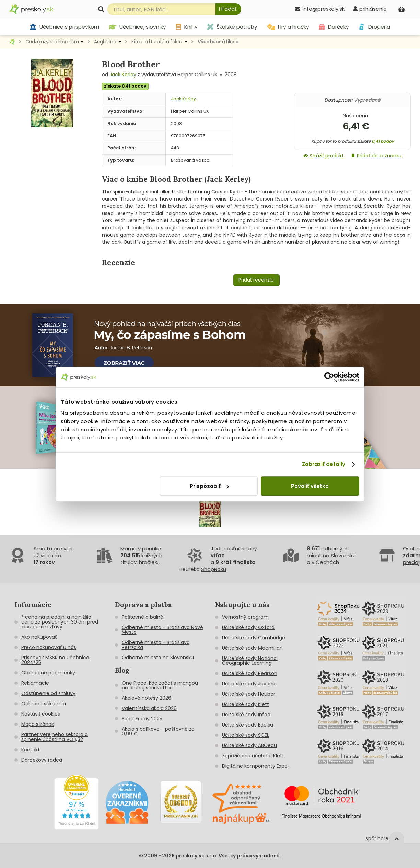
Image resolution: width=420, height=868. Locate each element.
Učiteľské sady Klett (246, 704)
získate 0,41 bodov (125, 86)
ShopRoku (214, 569)
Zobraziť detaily (324, 464)
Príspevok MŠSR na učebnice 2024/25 (55, 660)
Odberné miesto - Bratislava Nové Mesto (162, 630)
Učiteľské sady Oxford (248, 627)
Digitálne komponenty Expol (255, 766)
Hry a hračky (288, 27)
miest (314, 555)
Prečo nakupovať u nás (49, 647)
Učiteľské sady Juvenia (249, 684)
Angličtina (105, 42)
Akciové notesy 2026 (147, 698)
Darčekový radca (42, 760)
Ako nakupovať (39, 637)
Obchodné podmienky (48, 673)
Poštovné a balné (143, 617)
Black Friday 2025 (142, 719)
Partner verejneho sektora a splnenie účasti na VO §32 (55, 737)
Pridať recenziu (256, 280)
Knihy (187, 27)
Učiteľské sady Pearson (250, 673)
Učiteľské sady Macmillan (252, 648)
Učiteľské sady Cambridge (254, 638)
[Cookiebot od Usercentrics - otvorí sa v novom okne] (329, 377)
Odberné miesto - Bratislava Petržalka (156, 645)
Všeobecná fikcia (218, 42)
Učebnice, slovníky (138, 27)
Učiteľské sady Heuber (249, 694)
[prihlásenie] (370, 9)
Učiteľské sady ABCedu (249, 745)
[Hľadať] (228, 9)
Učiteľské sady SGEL (246, 735)
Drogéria (374, 27)
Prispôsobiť (209, 486)
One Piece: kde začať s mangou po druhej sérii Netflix (160, 685)
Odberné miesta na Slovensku (158, 658)
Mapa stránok (38, 724)
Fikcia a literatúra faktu (157, 42)
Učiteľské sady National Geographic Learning (250, 661)
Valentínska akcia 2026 (149, 708)
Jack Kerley (123, 75)
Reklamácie (35, 683)
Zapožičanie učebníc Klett (253, 756)
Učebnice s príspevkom (64, 27)
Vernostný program (245, 617)
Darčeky (334, 27)
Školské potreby (232, 27)
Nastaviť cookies (41, 714)
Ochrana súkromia (44, 704)
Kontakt (31, 750)
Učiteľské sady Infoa (246, 715)
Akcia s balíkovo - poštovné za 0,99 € (158, 731)
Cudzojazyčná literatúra (52, 42)
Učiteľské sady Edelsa (248, 725)
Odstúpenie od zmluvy (48, 693)
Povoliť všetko (310, 486)
